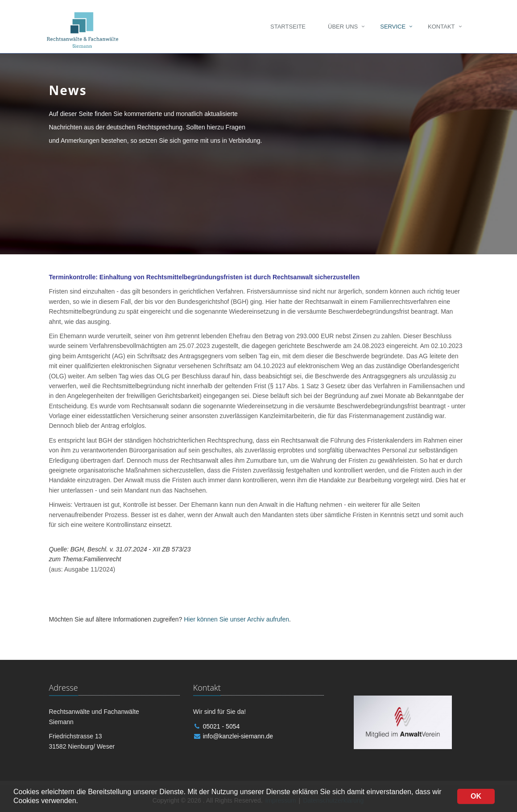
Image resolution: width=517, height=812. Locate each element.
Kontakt (441, 27)
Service (393, 27)
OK (476, 796)
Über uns (343, 27)
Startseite (288, 27)
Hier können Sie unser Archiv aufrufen (236, 619)
